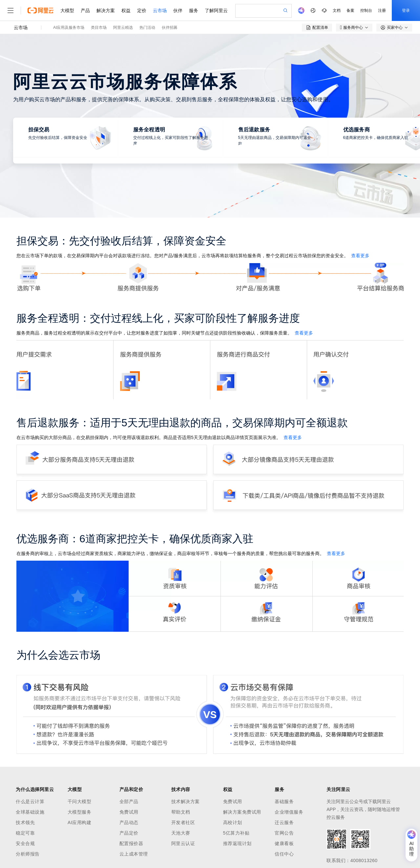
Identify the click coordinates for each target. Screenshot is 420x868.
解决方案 (106, 10)
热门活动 (147, 28)
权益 (126, 10)
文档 (337, 10)
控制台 (366, 10)
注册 (382, 10)
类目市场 (99, 28)
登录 (406, 10)
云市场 (160, 10)
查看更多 (360, 256)
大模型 (67, 10)
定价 (142, 10)
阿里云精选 (123, 28)
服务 (194, 10)
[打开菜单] (10, 10)
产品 (85, 10)
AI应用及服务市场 (69, 28)
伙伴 (178, 10)
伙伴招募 (170, 28)
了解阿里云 (216, 10)
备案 (350, 10)
